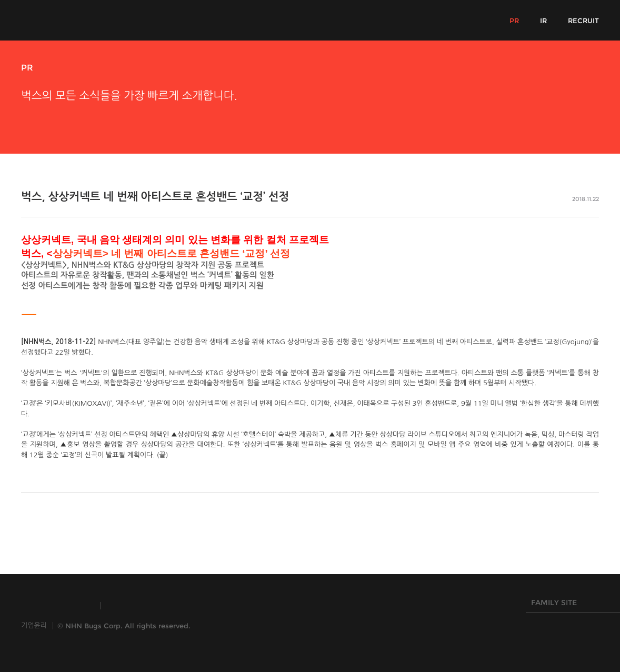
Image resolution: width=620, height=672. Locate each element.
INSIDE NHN (56, 606)
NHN (257, 606)
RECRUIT (583, 21)
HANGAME (197, 606)
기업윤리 (34, 625)
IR (543, 21)
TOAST (133, 606)
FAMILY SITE (571, 605)
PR (514, 21)
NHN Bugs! (60, 20)
